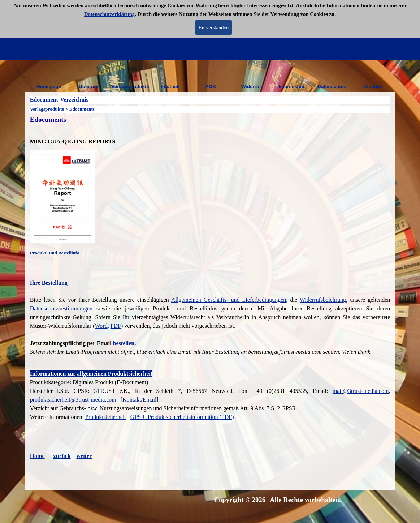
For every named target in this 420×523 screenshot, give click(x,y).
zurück (62, 456)
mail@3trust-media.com (361, 391)
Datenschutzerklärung (109, 14)
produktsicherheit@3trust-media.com (73, 400)
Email (150, 400)
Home (37, 456)
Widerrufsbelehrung (323, 300)
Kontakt (372, 87)
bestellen (124, 343)
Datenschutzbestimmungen (61, 308)
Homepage (49, 87)
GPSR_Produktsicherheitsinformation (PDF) (182, 417)
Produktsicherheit (106, 417)
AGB (211, 87)
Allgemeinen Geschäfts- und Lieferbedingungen (229, 300)
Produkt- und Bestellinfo (55, 253)
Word (101, 326)
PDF (116, 326)
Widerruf (251, 87)
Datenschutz (332, 87)
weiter (84, 456)
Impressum (291, 87)
